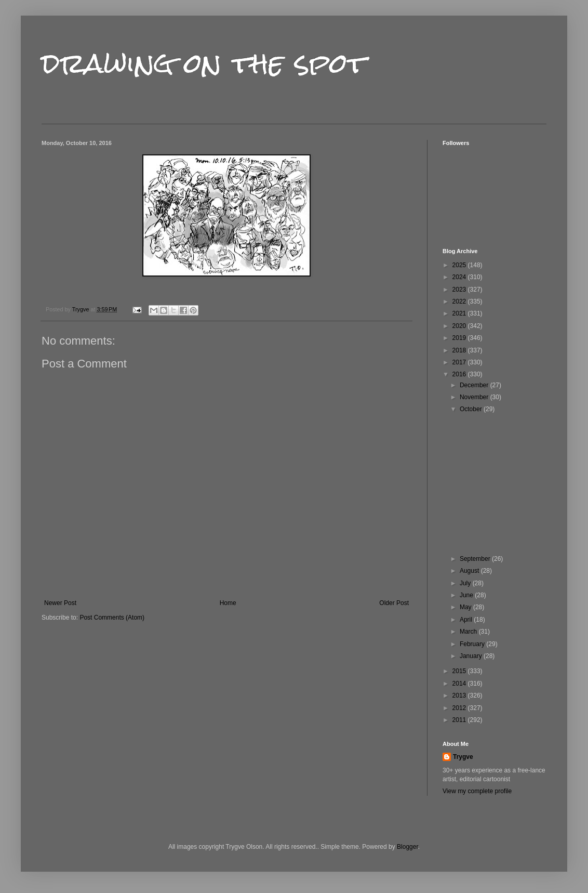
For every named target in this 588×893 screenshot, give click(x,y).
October (472, 409)
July (466, 583)
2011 (460, 720)
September (476, 559)
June (467, 595)
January (472, 656)
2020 (460, 326)
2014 (460, 684)
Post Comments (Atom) (112, 618)
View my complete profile (477, 791)
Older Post (394, 603)
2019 (460, 338)
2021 (460, 313)
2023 (460, 290)
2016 (460, 374)
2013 (460, 695)
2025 (460, 265)
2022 (460, 301)
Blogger (407, 847)
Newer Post (60, 603)
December (475, 385)
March (469, 632)
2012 (460, 708)
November (475, 397)
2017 (460, 362)
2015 (460, 671)
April (467, 620)
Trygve (463, 757)
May (466, 607)
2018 (460, 350)
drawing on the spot (204, 63)
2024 (460, 277)
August (470, 571)
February (473, 644)
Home (228, 603)
